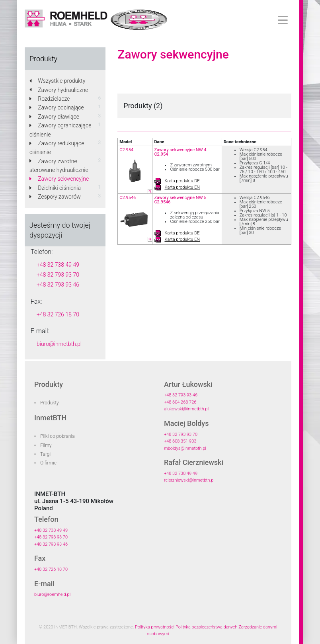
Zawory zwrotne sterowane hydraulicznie (59, 166)
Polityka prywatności (155, 627)
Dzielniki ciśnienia (55, 188)
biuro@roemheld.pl (52, 594)
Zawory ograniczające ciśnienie (60, 130)
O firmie (48, 463)
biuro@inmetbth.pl (59, 344)
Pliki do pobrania (58, 436)
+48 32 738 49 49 (58, 265)
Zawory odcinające (57, 107)
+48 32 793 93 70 (58, 275)
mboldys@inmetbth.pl (185, 448)
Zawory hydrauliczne (59, 90)
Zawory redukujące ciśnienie (57, 148)
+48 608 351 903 (180, 441)
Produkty (50, 403)
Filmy (46, 445)
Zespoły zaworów (55, 197)
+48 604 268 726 (180, 402)
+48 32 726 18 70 (58, 314)
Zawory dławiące (54, 117)
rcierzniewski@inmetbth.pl (189, 480)
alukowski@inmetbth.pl (186, 409)
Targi (45, 454)
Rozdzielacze (50, 99)
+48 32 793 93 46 (58, 285)
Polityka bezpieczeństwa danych (207, 627)
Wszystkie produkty (57, 81)
